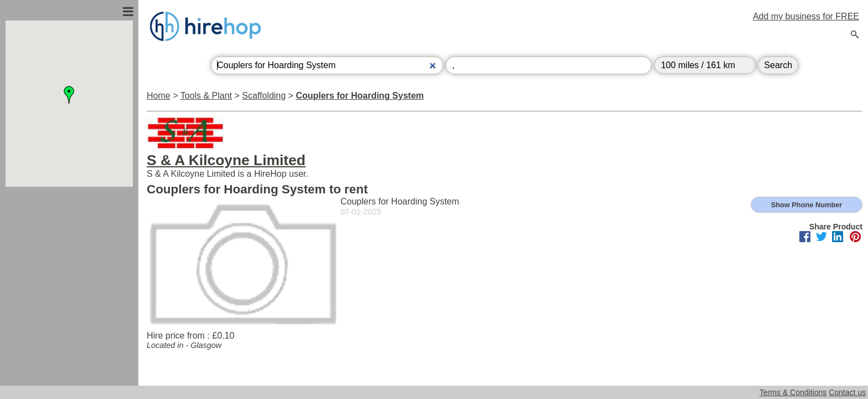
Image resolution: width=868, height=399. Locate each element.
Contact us (847, 392)
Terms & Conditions (793, 392)
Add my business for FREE (806, 16)
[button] (69, 95)
